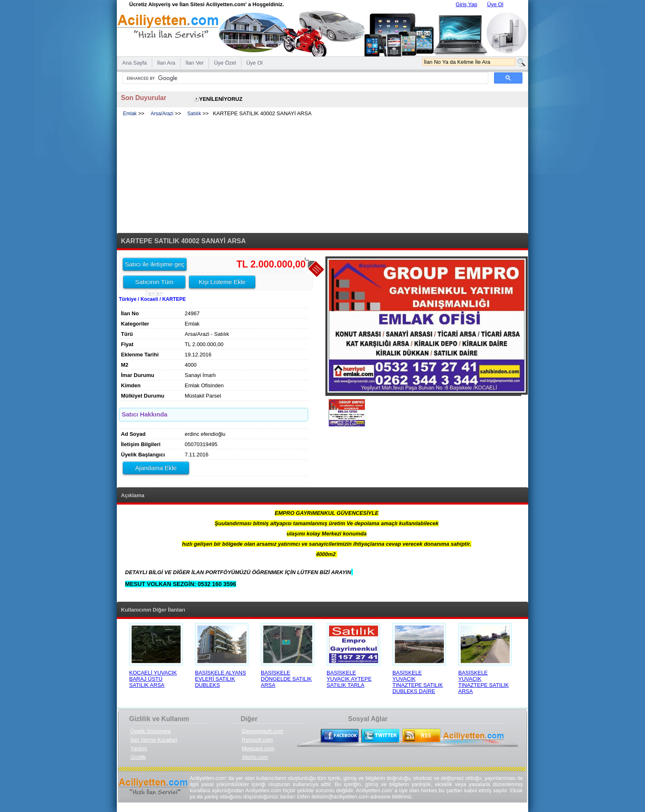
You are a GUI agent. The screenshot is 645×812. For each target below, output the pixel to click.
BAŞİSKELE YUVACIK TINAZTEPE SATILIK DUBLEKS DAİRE (418, 682)
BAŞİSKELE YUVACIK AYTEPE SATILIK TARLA (349, 679)
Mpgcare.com (258, 748)
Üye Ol (495, 4)
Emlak (130, 114)
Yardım (139, 748)
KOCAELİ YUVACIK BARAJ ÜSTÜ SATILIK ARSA (153, 679)
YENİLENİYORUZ (221, 99)
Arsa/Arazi (162, 114)
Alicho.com (255, 757)
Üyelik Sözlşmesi (151, 731)
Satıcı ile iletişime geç (155, 264)
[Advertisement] (322, 175)
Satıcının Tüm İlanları (154, 283)
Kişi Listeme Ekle (222, 282)
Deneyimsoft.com (262, 731)
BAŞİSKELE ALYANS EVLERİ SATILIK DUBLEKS (220, 679)
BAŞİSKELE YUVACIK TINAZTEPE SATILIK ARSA (484, 682)
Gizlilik (138, 757)
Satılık (194, 114)
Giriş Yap (466, 4)
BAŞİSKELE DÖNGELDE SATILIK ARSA (286, 679)
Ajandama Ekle (156, 468)
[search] (305, 78)
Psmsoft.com (257, 740)
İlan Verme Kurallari (154, 740)
